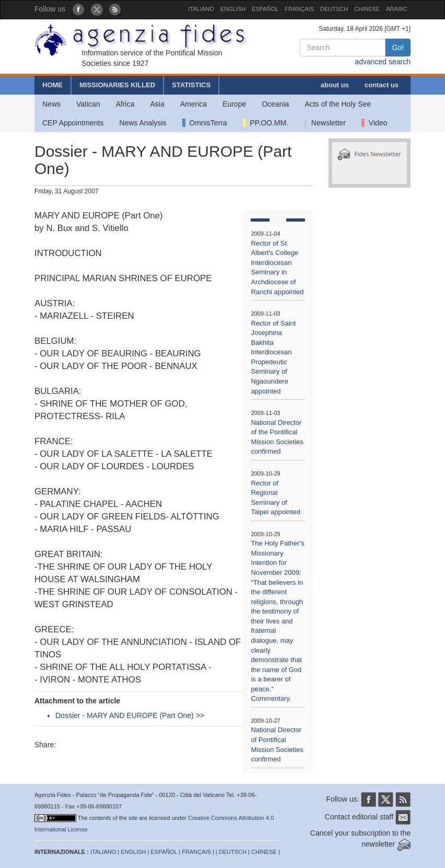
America (194, 104)
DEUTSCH (334, 9)
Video (374, 123)
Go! (398, 48)
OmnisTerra (205, 123)
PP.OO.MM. (266, 123)
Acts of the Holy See (338, 104)
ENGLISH (233, 9)
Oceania (275, 104)
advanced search (383, 62)
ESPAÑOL (265, 9)
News (51, 104)
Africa (125, 104)
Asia (157, 104)
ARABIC (397, 9)
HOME (52, 85)
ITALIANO (201, 9)
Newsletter (325, 123)
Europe (234, 104)
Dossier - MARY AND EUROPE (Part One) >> (130, 715)
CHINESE (367, 9)
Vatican (88, 104)
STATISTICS (191, 85)
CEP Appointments (73, 123)
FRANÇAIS (299, 9)
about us (335, 85)
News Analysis (143, 123)
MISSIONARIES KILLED (117, 85)
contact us (382, 85)
